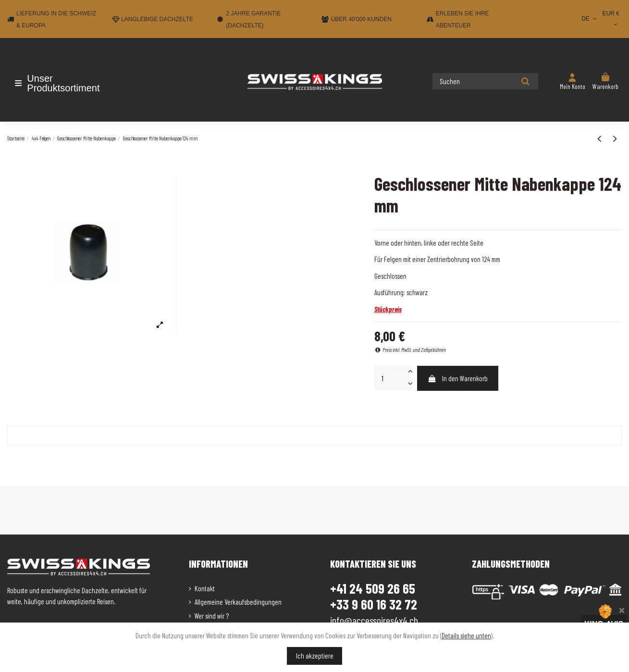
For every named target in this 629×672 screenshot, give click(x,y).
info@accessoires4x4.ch (374, 620)
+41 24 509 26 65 (373, 588)
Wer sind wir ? (212, 616)
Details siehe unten (466, 635)
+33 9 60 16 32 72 (374, 604)
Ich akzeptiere (315, 656)
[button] (64, 83)
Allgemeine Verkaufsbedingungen (238, 602)
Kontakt (205, 588)
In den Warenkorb (458, 378)
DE (590, 19)
